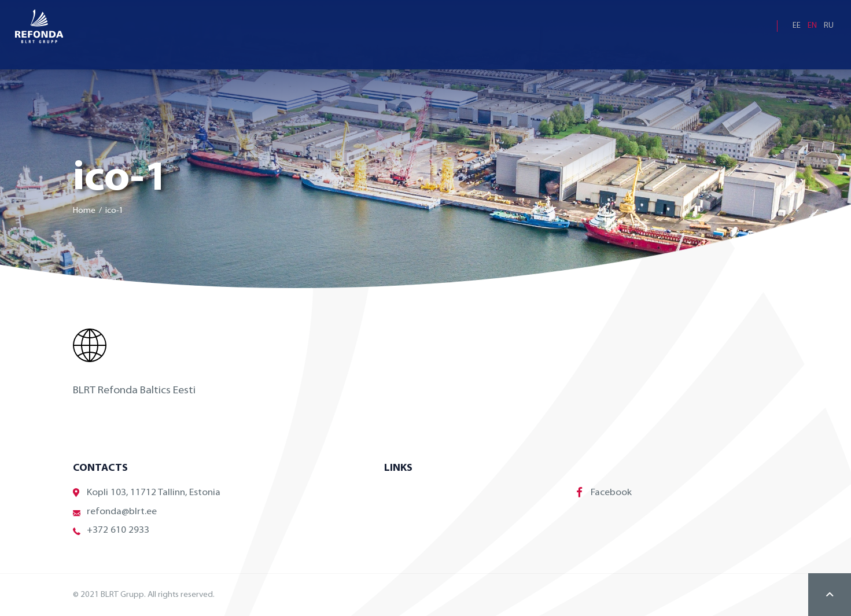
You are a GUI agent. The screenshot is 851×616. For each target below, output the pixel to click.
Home (84, 211)
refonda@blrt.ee (115, 512)
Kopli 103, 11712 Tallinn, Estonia (147, 493)
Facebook (604, 492)
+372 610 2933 (111, 531)
